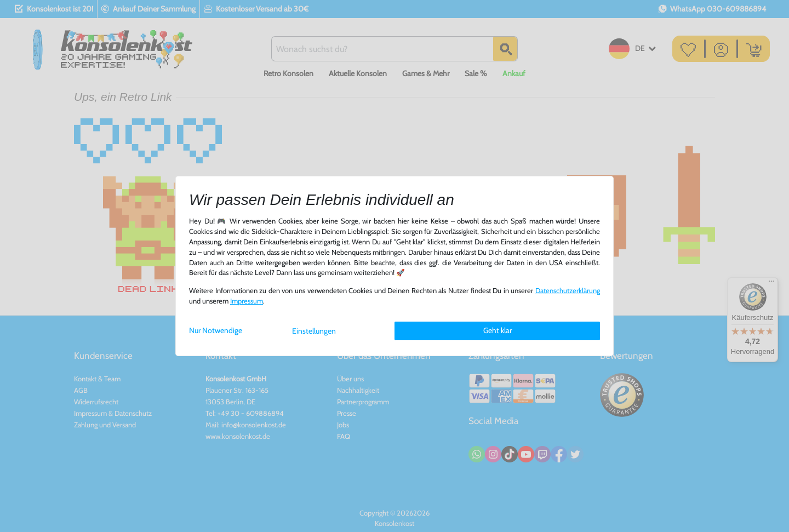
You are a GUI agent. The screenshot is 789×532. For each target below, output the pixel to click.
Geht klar (498, 330)
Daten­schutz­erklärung (568, 291)
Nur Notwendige (216, 330)
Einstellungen (314, 331)
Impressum (247, 301)
